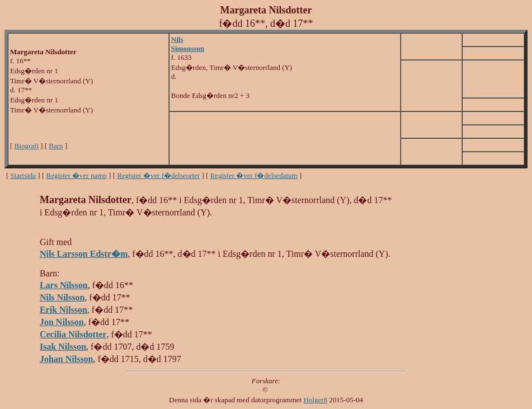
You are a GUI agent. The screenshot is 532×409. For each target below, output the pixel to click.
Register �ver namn (77, 175)
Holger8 (315, 400)
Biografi (27, 146)
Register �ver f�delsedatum (254, 175)
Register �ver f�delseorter (158, 175)
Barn (56, 146)
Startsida (23, 175)
